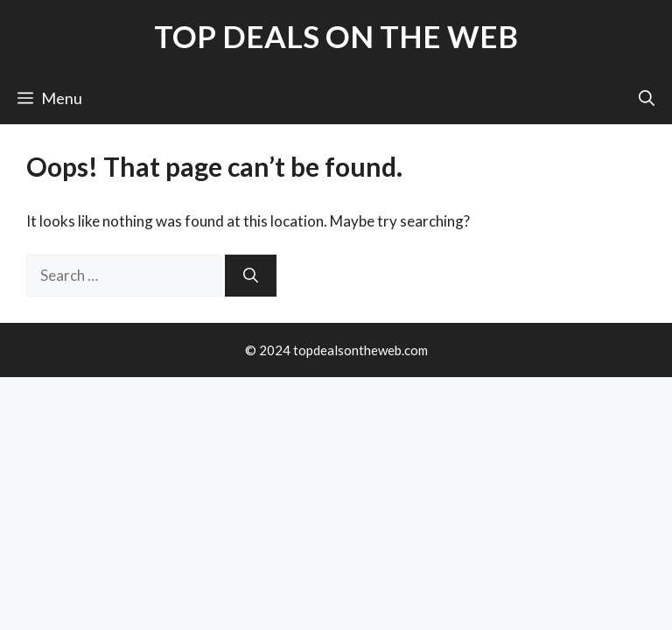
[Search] (251, 276)
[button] (647, 98)
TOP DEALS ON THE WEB (336, 36)
